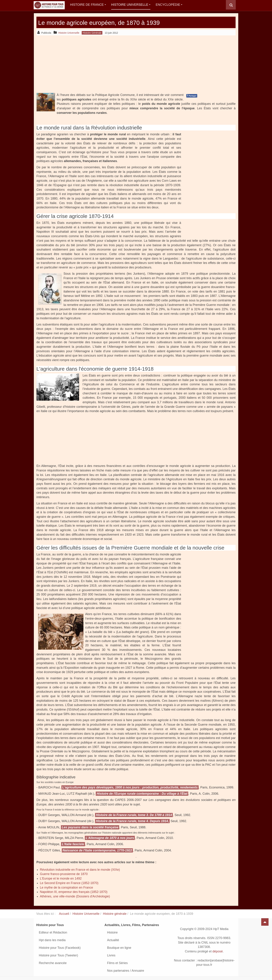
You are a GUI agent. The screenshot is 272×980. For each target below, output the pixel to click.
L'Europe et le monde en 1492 (61, 878)
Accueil (64, 914)
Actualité (113, 940)
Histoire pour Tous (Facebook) (60, 948)
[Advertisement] (136, 64)
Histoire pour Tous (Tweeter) (58, 955)
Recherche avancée (53, 963)
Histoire (112, 932)
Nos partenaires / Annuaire (126, 971)
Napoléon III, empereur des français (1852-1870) (74, 892)
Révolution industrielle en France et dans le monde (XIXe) (80, 870)
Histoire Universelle (131, 5)
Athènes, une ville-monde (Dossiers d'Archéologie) (75, 896)
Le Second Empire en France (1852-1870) (69, 883)
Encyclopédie (169, 5)
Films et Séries (117, 963)
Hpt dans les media (52, 940)
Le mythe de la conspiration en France (66, 888)
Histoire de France (88, 5)
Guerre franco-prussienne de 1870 (64, 874)
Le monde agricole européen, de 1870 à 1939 (112, 22)
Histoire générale (115, 914)
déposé (218, 951)
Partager (192, 96)
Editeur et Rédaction (53, 932)
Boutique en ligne (119, 948)
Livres (111, 955)
